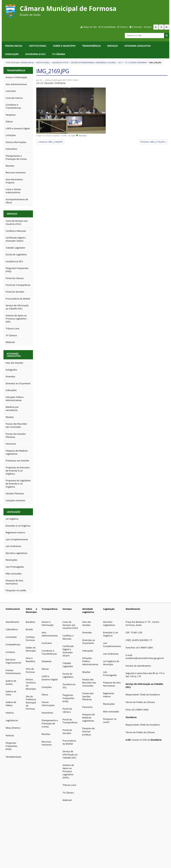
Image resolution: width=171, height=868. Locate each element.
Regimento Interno (109, 695)
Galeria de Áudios (11, 682)
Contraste (137, 27)
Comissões (11, 637)
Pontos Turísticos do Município (31, 684)
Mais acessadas (111, 711)
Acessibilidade (108, 27)
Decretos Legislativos (109, 623)
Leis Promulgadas (110, 674)
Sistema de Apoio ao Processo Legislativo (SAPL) (68, 771)
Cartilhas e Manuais (68, 637)
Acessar (148, 27)
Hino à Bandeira (30, 660)
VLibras (124, 27)
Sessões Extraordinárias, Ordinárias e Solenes (93, 63)
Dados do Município (31, 649)
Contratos (47, 643)
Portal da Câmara (67, 710)
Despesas (47, 661)
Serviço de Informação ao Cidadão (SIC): (144, 685)
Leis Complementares (112, 645)
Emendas (87, 632)
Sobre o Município (64, 46)
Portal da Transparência (70, 721)
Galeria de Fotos (60, 63)
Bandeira (30, 622)
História (10, 713)
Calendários (12, 629)
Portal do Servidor (67, 732)
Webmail (67, 800)
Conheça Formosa (30, 639)
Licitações (47, 687)
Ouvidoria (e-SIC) (35, 54)
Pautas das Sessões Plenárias (88, 696)
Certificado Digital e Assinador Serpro (68, 651)
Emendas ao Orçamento (89, 642)
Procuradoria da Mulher (69, 742)
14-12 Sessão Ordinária (136, 63)
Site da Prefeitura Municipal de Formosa (31, 703)
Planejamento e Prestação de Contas (50, 723)
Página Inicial (14, 46)
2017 (120, 63)
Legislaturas (12, 720)
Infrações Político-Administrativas (90, 661)
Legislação (12, 54)
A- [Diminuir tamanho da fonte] (156, 27)
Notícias (10, 735)
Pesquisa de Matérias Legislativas (88, 718)
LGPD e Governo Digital (50, 678)
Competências (13, 644)
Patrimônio (47, 713)
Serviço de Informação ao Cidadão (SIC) (70, 754)
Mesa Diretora (13, 728)
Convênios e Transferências (49, 652)
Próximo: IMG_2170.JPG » (153, 142)
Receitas (46, 734)
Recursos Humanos (47, 743)
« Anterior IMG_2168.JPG (50, 142)
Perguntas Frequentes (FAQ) (11, 746)
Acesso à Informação (48, 623)
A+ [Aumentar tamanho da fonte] (167, 27)
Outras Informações (48, 704)
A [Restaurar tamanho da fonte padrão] (161, 27)
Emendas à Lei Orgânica (111, 634)
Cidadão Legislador (68, 665)
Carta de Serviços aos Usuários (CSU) (70, 625)
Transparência (91, 46)
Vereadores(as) (13, 757)
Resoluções (109, 704)
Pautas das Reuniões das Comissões (89, 683)
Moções (86, 672)
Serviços (113, 46)
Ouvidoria (131, 717)
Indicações (88, 651)
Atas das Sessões (87, 623)
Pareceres (87, 707)
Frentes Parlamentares (13, 672)
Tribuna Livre (69, 785)
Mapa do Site (90, 27)
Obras (45, 695)
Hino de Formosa (30, 670)
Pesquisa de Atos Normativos (112, 684)
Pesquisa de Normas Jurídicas (88, 731)
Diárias (45, 669)
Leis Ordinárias (111, 654)
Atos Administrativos (50, 634)
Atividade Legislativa (138, 46)
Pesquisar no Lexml (110, 721)
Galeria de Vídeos (11, 704)
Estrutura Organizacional (13, 661)
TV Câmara (59, 54)
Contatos (10, 652)
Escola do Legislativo (68, 675)
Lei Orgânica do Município (111, 663)
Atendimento (12, 622)
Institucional (38, 46)
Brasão (29, 629)
